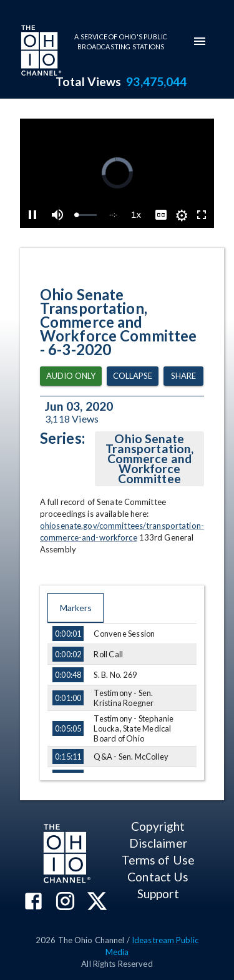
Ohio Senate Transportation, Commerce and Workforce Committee (149, 459)
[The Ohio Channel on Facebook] (33, 902)
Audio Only (71, 376)
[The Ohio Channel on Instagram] (65, 902)
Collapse (133, 376)
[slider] (86, 215)
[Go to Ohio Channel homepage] (40, 52)
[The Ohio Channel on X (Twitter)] (97, 902)
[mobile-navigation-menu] (200, 41)
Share (183, 376)
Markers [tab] (76, 608)
